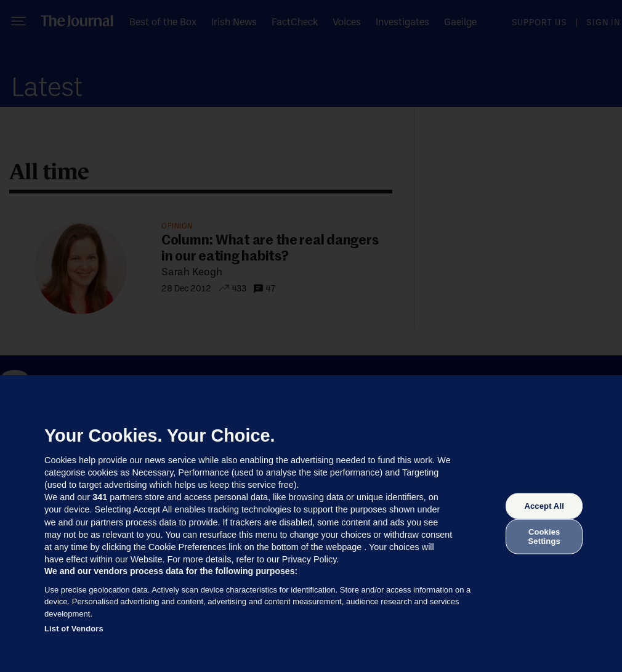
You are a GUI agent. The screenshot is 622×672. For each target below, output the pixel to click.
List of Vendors (74, 629)
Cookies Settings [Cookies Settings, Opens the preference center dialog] (544, 536)
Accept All (544, 506)
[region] (311, 524)
